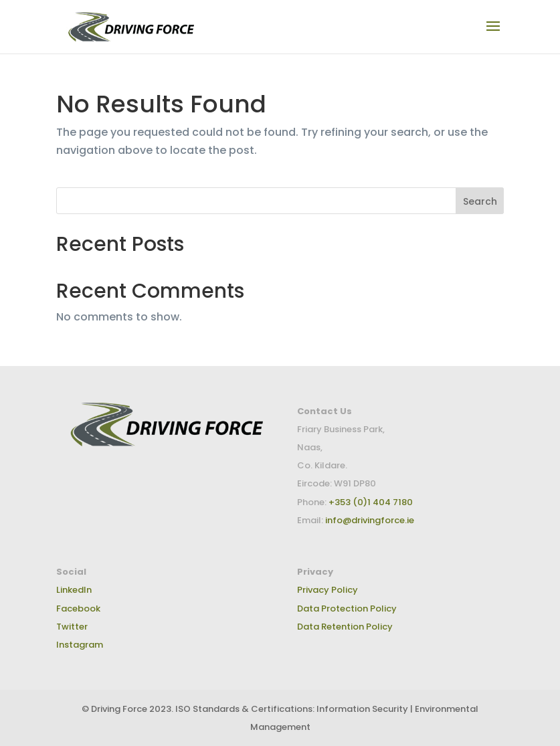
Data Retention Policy (345, 627)
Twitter (72, 627)
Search (480, 201)
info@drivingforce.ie (370, 520)
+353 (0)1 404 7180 (370, 502)
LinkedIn (74, 590)
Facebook (78, 609)
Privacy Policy (328, 590)
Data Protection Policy (347, 609)
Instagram (80, 645)
